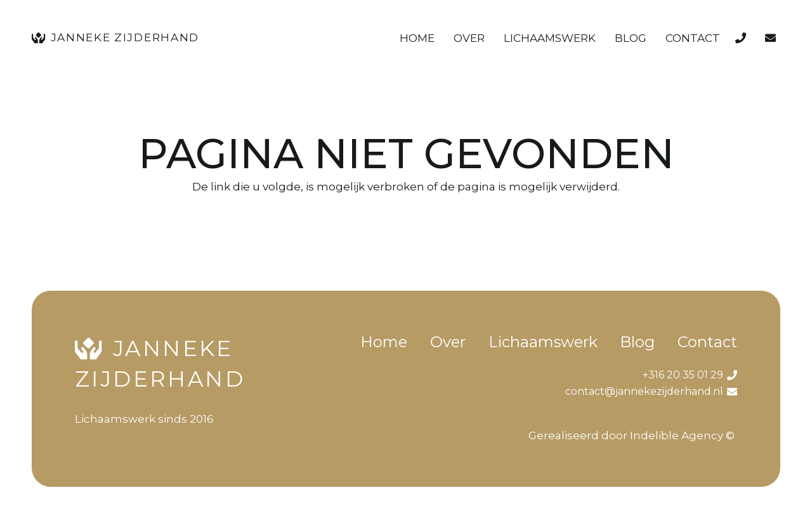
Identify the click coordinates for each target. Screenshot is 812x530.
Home (384, 342)
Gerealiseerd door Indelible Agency (626, 435)
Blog (637, 342)
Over (448, 342)
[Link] (743, 38)
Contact (707, 342)
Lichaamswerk (543, 342)
